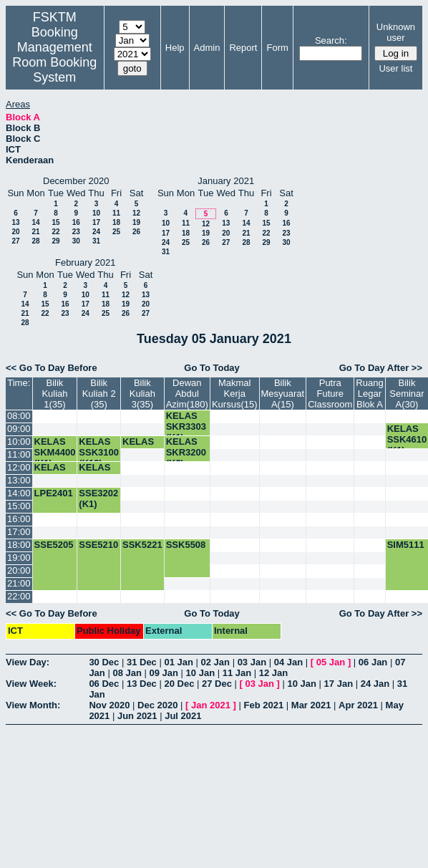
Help (175, 48)
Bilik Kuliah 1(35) (54, 394)
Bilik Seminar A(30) (407, 394)
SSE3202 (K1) (98, 498)
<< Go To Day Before (52, 368)
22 (55, 232)
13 (15, 222)
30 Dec (104, 662)
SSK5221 (142, 545)
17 (96, 222)
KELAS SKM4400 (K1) (55, 452)
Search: (331, 40)
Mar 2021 (311, 705)
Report (243, 48)
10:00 (19, 442)
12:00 (19, 467)
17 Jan (339, 684)
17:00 (19, 532)
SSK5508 (186, 545)
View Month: (33, 705)
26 (136, 232)
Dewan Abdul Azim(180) (187, 394)
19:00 (19, 558)
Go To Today (212, 368)
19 (136, 222)
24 (96, 232)
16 (76, 222)
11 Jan (237, 673)
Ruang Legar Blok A (369, 394)
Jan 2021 (211, 705)
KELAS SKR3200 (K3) (186, 452)
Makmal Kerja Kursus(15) (235, 394)
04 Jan (288, 662)
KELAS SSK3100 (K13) (99, 452)
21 (35, 232)
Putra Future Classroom (330, 394)
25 (116, 232)
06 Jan (373, 662)
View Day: (28, 662)
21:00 (19, 583)
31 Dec (142, 662)
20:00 (19, 570)
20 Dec (179, 684)
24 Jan (375, 684)
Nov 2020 (109, 705)
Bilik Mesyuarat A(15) (283, 394)
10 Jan (200, 673)
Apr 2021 (358, 705)
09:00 (19, 429)
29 (55, 241)
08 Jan (127, 673)
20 (15, 232)
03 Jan (252, 662)
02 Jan (215, 662)
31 (96, 241)
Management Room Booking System (54, 62)
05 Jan (331, 662)
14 (35, 222)
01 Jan (178, 662)
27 (15, 241)
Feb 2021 (264, 705)
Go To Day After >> (381, 368)
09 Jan (164, 673)
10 (96, 213)
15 (55, 222)
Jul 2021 (183, 716)
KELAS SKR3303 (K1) (186, 426)
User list (395, 68)
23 (76, 232)
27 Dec (217, 684)
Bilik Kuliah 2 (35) (99, 394)
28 (35, 241)
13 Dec (142, 684)
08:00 (19, 416)
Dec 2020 (157, 705)
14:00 (19, 493)
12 (136, 213)
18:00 (19, 545)
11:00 (19, 454)
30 (76, 241)
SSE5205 (54, 545)
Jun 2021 (137, 716)
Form (277, 48)
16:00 (19, 519)
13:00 (19, 480)
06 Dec (104, 684)
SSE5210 (98, 545)
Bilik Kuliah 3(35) (142, 394)
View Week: (31, 684)
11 (116, 213)
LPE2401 (54, 493)
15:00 (19, 506)
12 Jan (273, 673)
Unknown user (396, 32)
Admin (207, 48)
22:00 (19, 596)
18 (116, 222)
